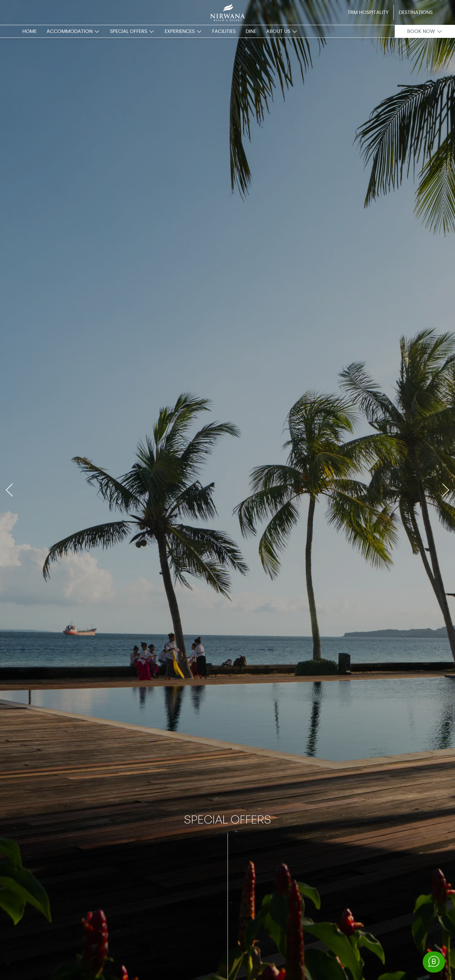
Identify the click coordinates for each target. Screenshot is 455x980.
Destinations (416, 12)
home (30, 31)
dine (251, 31)
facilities (224, 31)
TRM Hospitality (368, 12)
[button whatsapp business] (434, 962)
